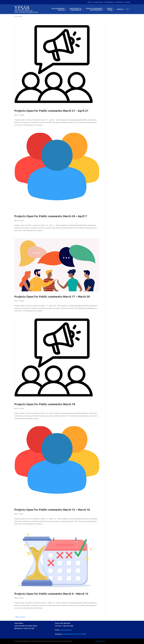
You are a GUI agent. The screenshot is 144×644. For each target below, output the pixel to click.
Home (90, 2)
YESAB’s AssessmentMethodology (94, 9)
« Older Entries (20, 617)
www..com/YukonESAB (74, 634)
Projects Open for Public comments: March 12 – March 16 (52, 510)
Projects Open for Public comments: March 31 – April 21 (51, 111)
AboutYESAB (110, 9)
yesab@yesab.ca (66, 630)
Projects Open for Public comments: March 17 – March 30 (52, 296)
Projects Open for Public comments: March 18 (45, 404)
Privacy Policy (100, 641)
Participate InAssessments (75, 9)
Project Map (98, 2)
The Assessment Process (58, 9)
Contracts (119, 2)
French (120, 9)
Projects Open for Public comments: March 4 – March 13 (51, 594)
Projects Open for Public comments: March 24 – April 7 (51, 216)
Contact (127, 2)
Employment (109, 2)
